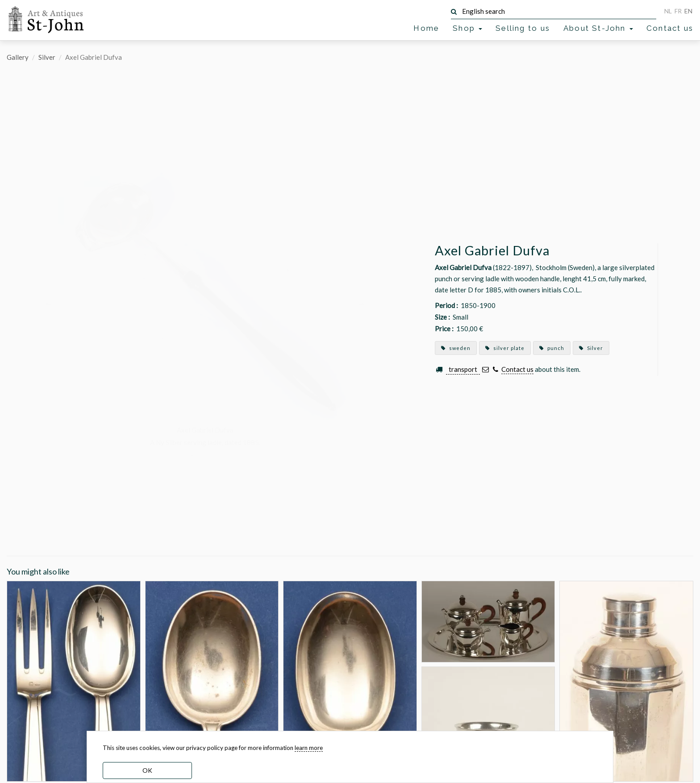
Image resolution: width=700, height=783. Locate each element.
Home (426, 28)
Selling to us (523, 28)
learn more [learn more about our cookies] (309, 748)
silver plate (505, 348)
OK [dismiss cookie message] (147, 770)
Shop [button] (467, 28)
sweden (456, 348)
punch (552, 348)
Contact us (670, 28)
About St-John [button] (598, 28)
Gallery (18, 57)
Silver (47, 57)
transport (463, 369)
